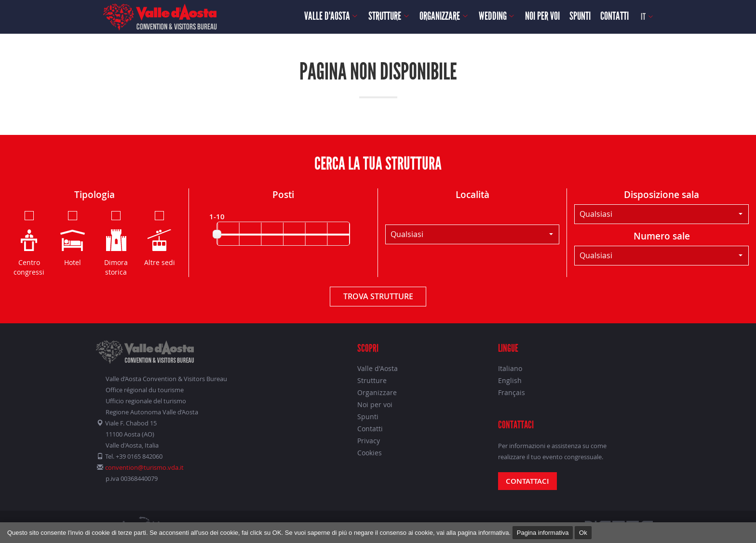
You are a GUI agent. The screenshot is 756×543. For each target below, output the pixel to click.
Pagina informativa (543, 533)
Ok (583, 533)
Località (472, 195)
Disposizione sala (661, 195)
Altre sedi (160, 238)
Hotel (73, 238)
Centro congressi (29, 243)
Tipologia (94, 195)
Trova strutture (378, 296)
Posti (283, 195)
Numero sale (662, 236)
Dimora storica (116, 243)
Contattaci (527, 481)
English (510, 380)
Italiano (510, 368)
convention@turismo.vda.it (144, 467)
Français (512, 392)
